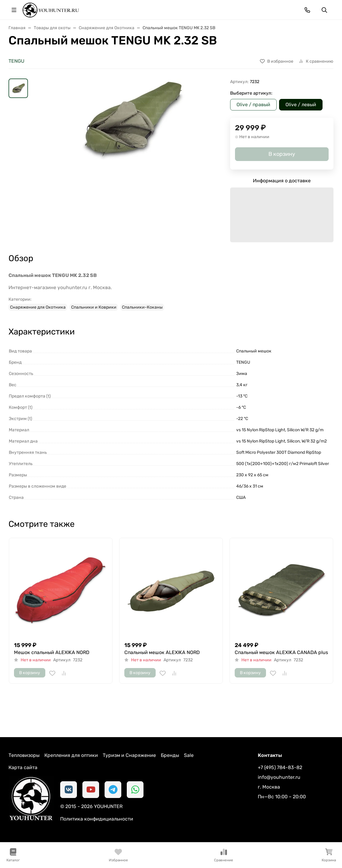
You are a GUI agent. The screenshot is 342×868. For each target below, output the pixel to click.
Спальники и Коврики (94, 307)
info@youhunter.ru (279, 777)
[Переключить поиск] (324, 10)
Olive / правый (253, 105)
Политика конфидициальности (97, 819)
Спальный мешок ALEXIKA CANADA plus (281, 652)
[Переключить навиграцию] (14, 10)
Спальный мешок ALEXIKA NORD (162, 652)
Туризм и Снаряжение (129, 755)
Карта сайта (23, 767)
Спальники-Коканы (142, 307)
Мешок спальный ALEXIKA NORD (52, 652)
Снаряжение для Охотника (38, 307)
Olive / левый (301, 105)
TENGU (16, 61)
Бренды (170, 755)
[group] (130, 160)
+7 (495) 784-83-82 (280, 767)
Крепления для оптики (71, 755)
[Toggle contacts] (307, 10)
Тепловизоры (24, 755)
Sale (189, 755)
